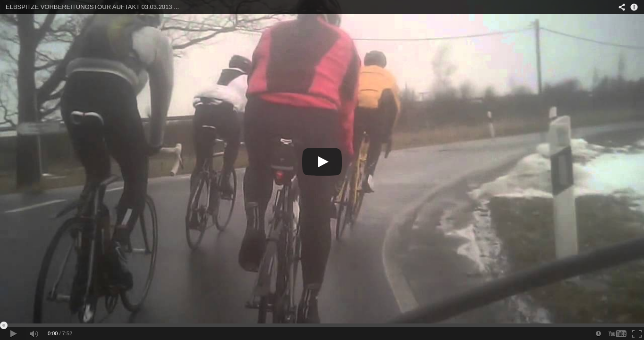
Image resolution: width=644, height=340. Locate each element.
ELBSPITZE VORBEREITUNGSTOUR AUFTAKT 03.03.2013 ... (92, 7)
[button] (13, 334)
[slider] (322, 325)
